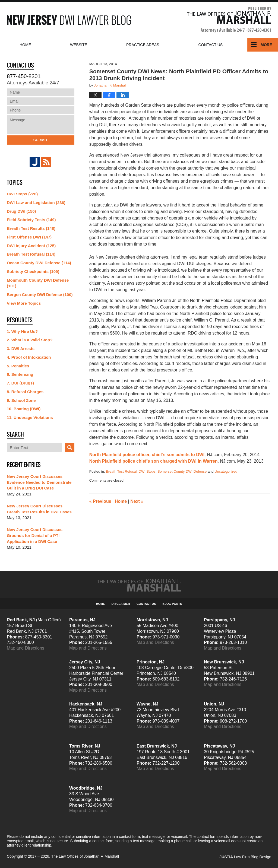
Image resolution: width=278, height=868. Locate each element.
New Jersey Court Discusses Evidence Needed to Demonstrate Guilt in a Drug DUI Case (39, 482)
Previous (100, 501)
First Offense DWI (29, 237)
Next (137, 501)
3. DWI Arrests (21, 349)
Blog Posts (172, 604)
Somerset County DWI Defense (182, 471)
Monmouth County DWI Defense (38, 283)
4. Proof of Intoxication (29, 357)
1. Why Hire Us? (22, 331)
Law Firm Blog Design (245, 857)
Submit (40, 140)
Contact (210, 45)
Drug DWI (21, 211)
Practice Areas (143, 45)
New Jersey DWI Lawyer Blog (69, 20)
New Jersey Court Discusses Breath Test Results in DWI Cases (39, 509)
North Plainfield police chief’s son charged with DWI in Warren (154, 461)
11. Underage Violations (30, 417)
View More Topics (24, 303)
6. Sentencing (20, 374)
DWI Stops (147, 471)
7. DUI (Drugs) (20, 383)
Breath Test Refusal (121, 471)
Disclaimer (121, 604)
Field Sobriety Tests (31, 220)
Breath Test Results (31, 228)
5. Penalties (18, 366)
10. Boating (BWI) (24, 409)
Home (25, 45)
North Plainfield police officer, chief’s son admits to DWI (147, 455)
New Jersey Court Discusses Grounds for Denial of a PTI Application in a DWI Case (35, 535)
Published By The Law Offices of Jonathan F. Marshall (229, 20)
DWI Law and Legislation (36, 203)
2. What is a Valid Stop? (30, 340)
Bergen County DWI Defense (40, 295)
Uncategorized (226, 471)
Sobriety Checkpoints (33, 271)
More (266, 45)
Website (79, 45)
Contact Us (146, 604)
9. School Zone (21, 400)
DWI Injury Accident (31, 246)
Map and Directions (26, 648)
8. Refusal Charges (25, 392)
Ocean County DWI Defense (39, 263)
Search (70, 448)
